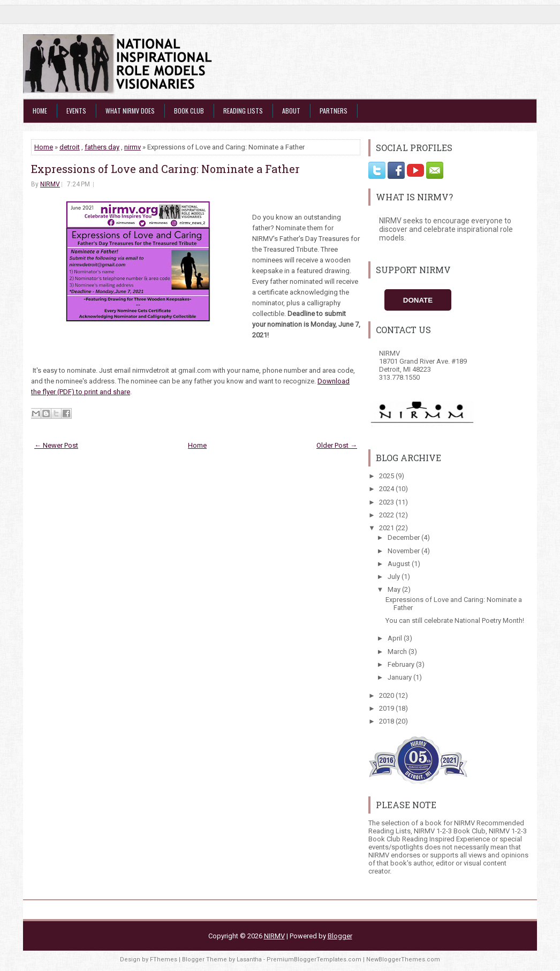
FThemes (164, 959)
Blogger (340, 936)
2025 (387, 476)
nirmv (133, 147)
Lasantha (249, 959)
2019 (387, 708)
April (396, 638)
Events (76, 111)
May (395, 589)
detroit (70, 147)
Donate (418, 300)
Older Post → (337, 445)
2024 (387, 489)
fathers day (102, 147)
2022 (387, 515)
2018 (387, 721)
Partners (334, 111)
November (404, 551)
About (291, 111)
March (398, 652)
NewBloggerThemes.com (403, 959)
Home (40, 111)
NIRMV (50, 184)
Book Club (189, 111)
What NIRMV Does (130, 111)
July (395, 577)
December (404, 537)
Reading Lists (243, 111)
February (402, 664)
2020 (387, 695)
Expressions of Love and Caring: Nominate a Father (165, 169)
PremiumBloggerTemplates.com (314, 959)
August (400, 564)
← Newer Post (56, 445)
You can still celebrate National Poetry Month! (455, 620)
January (400, 677)
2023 (387, 502)
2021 (387, 528)
